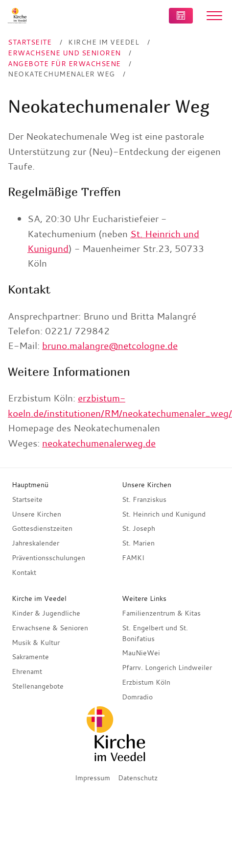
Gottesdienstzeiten (42, 528)
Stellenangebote (38, 686)
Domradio (137, 697)
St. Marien (138, 543)
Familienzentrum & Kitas (161, 613)
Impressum (93, 778)
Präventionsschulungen (48, 558)
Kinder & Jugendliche (46, 613)
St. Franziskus (144, 499)
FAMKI (133, 558)
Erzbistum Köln (146, 682)
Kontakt (24, 572)
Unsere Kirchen (36, 514)
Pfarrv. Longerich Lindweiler (167, 668)
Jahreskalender (35, 543)
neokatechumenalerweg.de (99, 443)
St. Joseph (139, 528)
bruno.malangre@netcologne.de (110, 346)
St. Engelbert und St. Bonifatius (155, 633)
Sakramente (30, 657)
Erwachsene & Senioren (50, 628)
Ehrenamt (27, 671)
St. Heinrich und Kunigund (164, 514)
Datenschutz (138, 778)
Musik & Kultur (36, 643)
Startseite (27, 499)
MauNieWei (141, 653)
